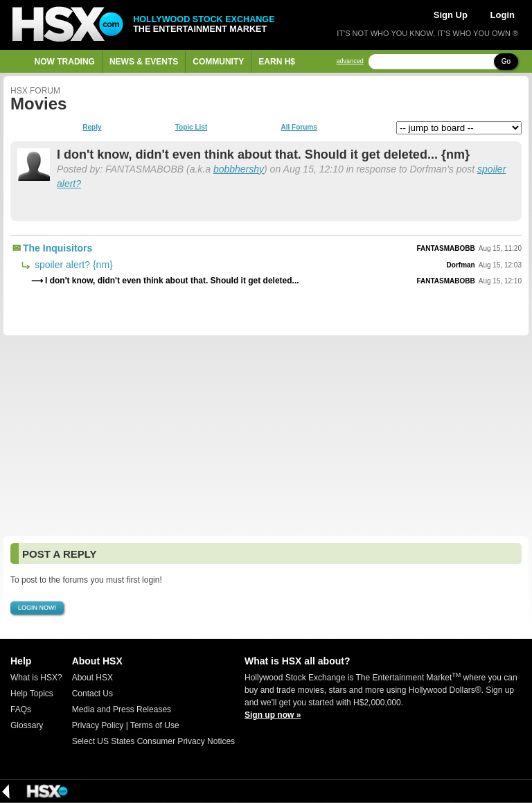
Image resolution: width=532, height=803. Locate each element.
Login (503, 15)
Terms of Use (155, 725)
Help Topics (32, 694)
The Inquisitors (57, 248)
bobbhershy (239, 169)
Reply (92, 127)
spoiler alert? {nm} (72, 265)
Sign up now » (273, 715)
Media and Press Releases (122, 709)
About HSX (92, 678)
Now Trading (65, 62)
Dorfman (461, 265)
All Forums (299, 127)
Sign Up (451, 15)
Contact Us (92, 694)
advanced (350, 61)
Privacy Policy (98, 725)
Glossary (27, 725)
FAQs (21, 709)
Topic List (191, 127)
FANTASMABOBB (445, 248)
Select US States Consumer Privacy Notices (153, 741)
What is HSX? (36, 678)
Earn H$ (277, 62)
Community (218, 62)
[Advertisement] (266, 436)
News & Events (144, 62)
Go (506, 61)
